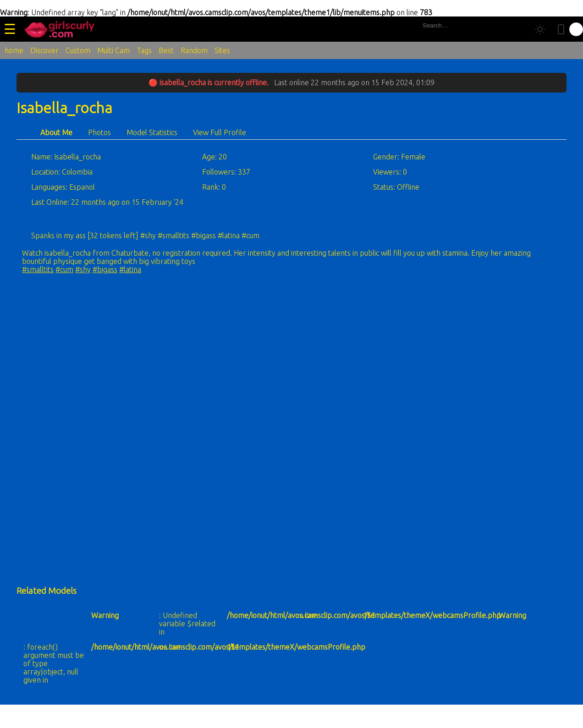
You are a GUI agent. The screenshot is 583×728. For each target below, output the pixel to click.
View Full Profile (220, 132)
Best (166, 50)
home (14, 50)
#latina (130, 269)
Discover (44, 50)
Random (194, 50)
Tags (144, 50)
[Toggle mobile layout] (561, 29)
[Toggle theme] (540, 29)
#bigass (105, 269)
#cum (64, 269)
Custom (78, 50)
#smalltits (38, 269)
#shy (83, 269)
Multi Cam (113, 50)
